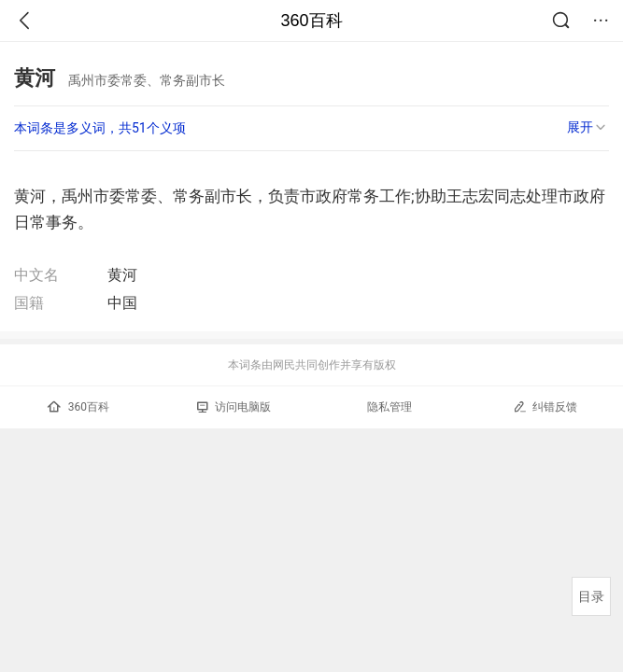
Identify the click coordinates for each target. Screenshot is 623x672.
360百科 (311, 21)
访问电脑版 (234, 407)
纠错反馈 (545, 406)
